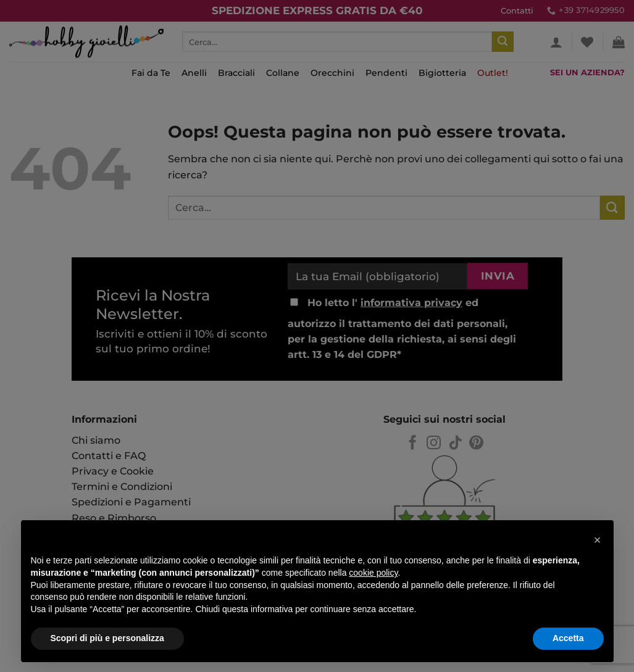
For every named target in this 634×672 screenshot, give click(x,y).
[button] (598, 540)
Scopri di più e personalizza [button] (107, 638)
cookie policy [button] (373, 573)
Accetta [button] (568, 638)
